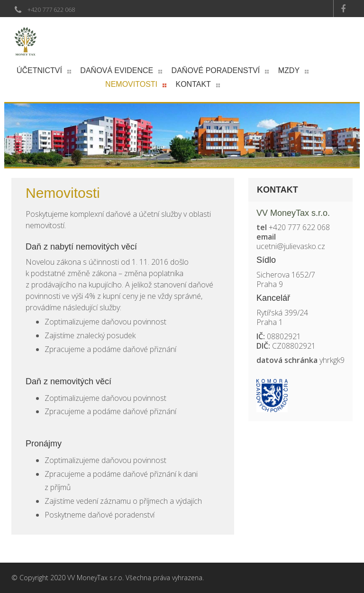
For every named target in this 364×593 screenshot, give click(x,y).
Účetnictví (39, 70)
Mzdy (289, 70)
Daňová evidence (117, 70)
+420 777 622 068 (51, 9)
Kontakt (193, 84)
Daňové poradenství (216, 70)
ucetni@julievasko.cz (291, 246)
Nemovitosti (131, 84)
